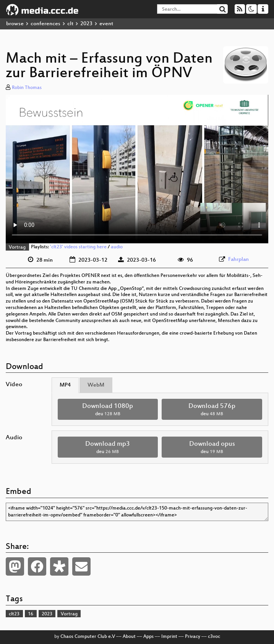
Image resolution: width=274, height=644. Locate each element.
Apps (148, 637)
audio (117, 248)
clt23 (14, 614)
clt (70, 24)
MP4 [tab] (65, 385)
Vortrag (17, 248)
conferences (45, 24)
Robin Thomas (27, 88)
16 (31, 614)
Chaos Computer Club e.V (88, 637)
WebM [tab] (96, 385)
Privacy (193, 637)
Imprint (169, 637)
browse (15, 24)
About (129, 637)
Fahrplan (238, 260)
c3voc (214, 637)
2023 (86, 24)
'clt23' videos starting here (78, 248)
